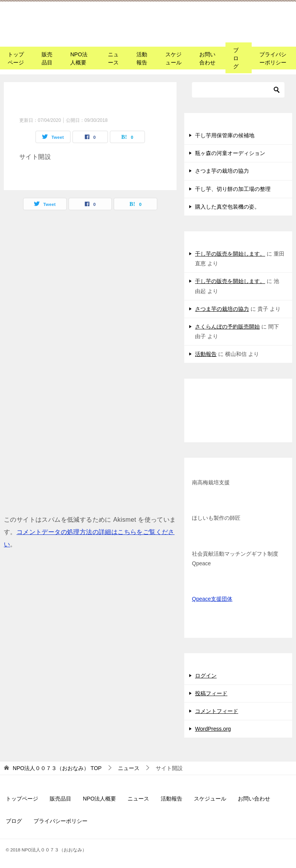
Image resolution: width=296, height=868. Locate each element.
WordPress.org (213, 729)
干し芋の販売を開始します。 (230, 254)
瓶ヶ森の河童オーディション (230, 153)
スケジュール (173, 58)
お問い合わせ (207, 58)
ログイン (206, 676)
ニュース (113, 58)
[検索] (238, 90)
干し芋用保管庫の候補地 (225, 135)
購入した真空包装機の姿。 (227, 207)
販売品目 (47, 58)
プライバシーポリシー (273, 58)
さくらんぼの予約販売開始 (227, 327)
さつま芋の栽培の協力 (222, 171)
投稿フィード (211, 693)
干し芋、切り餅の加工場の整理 (233, 189)
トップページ (16, 58)
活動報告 (142, 58)
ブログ (236, 58)
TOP (57, 768)
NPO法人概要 (79, 58)
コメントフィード (217, 711)
